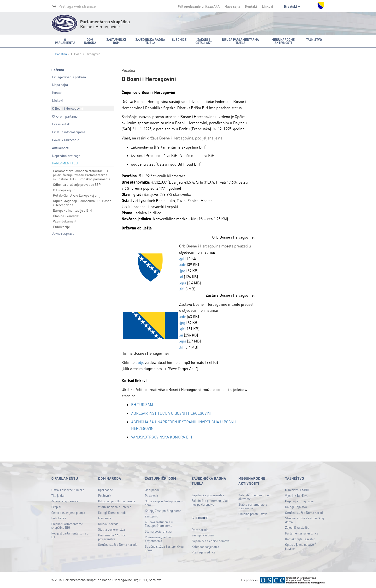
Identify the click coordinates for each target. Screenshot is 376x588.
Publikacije (61, 227)
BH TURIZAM (142, 405)
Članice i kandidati (67, 216)
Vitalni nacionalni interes (115, 506)
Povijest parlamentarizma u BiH (70, 534)
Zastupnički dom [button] (116, 41)
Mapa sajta (232, 6)
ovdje (140, 362)
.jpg (182, 271)
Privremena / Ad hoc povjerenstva (112, 536)
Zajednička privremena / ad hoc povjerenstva (210, 502)
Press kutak (61, 124)
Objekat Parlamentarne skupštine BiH (67, 525)
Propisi (56, 506)
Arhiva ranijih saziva (65, 501)
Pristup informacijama (69, 132)
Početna (61, 54)
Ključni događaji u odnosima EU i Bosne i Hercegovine (82, 203)
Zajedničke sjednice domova (211, 540)
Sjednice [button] (179, 39)
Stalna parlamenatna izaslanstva (253, 506)
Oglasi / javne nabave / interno (300, 546)
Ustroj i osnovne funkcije (68, 489)
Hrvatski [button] (292, 6)
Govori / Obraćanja (66, 140)
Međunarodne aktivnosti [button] (283, 41)
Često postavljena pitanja (68, 512)
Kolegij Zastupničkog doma (163, 510)
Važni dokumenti (65, 221)
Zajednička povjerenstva (208, 494)
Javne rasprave (63, 233)
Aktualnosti (61, 148)
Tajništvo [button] (314, 39)
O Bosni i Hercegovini (68, 108)
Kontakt (251, 6)
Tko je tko (58, 495)
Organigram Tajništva (299, 501)
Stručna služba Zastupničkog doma (164, 548)
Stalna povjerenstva (112, 529)
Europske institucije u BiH (72, 210)
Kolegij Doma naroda (112, 512)
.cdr (182, 264)
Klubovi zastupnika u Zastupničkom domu (159, 523)
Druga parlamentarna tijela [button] (240, 41)
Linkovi (267, 6)
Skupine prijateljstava (253, 513)
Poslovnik (105, 495)
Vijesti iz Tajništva (297, 495)
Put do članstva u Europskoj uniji (77, 195)
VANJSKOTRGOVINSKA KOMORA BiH (162, 436)
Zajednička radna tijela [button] (150, 41)
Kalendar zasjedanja (205, 546)
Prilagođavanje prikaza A (199, 6)
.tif (181, 289)
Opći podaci (106, 489)
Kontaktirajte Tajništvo (300, 538)
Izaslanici (104, 517)
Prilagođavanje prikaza (69, 77)
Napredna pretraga (66, 156)
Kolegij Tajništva (296, 506)
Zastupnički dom (203, 535)
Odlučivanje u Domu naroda (117, 501)
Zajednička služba (297, 527)
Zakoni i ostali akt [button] (204, 41)
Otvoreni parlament (66, 116)
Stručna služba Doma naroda (118, 544)
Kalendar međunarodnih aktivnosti (255, 496)
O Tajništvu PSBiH (297, 489)
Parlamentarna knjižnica (302, 532)
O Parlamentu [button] (65, 41)
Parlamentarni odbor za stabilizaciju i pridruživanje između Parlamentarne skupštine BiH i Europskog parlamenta (82, 175)
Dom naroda (200, 529)
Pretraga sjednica (203, 551)
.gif (182, 258)
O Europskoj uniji (66, 190)
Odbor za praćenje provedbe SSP (77, 184)
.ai (181, 277)
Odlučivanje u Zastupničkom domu (164, 502)
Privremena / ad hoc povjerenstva (159, 538)
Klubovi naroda (108, 523)
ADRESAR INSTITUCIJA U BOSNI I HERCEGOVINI (173, 413)
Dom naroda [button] (90, 41)
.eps (183, 283)
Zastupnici (152, 515)
